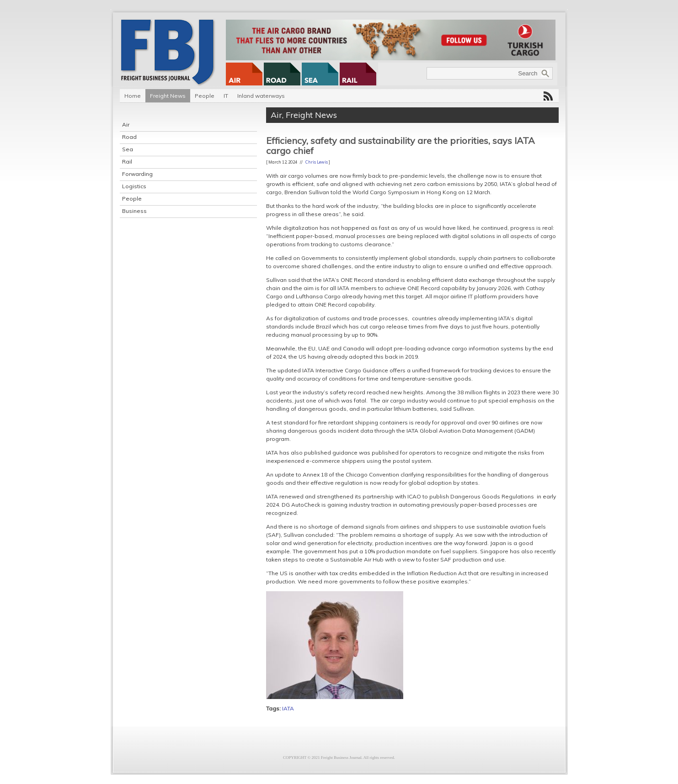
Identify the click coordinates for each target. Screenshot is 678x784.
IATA (288, 708)
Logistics (134, 186)
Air (126, 124)
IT (226, 96)
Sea (128, 149)
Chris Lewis (317, 162)
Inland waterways (261, 96)
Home (133, 96)
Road (129, 137)
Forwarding (137, 174)
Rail (127, 162)
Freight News (168, 96)
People (205, 96)
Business (134, 211)
